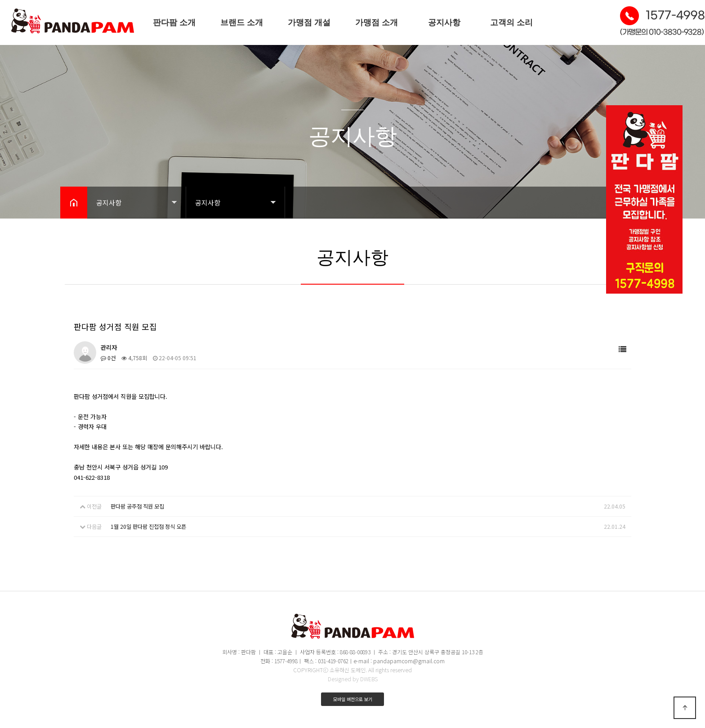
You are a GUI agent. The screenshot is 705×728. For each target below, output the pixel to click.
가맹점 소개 (377, 22)
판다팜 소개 (174, 22)
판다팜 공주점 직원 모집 (137, 506)
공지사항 (444, 22)
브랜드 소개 (242, 22)
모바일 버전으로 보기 (353, 699)
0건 (108, 358)
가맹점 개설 (309, 22)
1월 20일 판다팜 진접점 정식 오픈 (148, 526)
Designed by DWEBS (353, 678)
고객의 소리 (511, 22)
